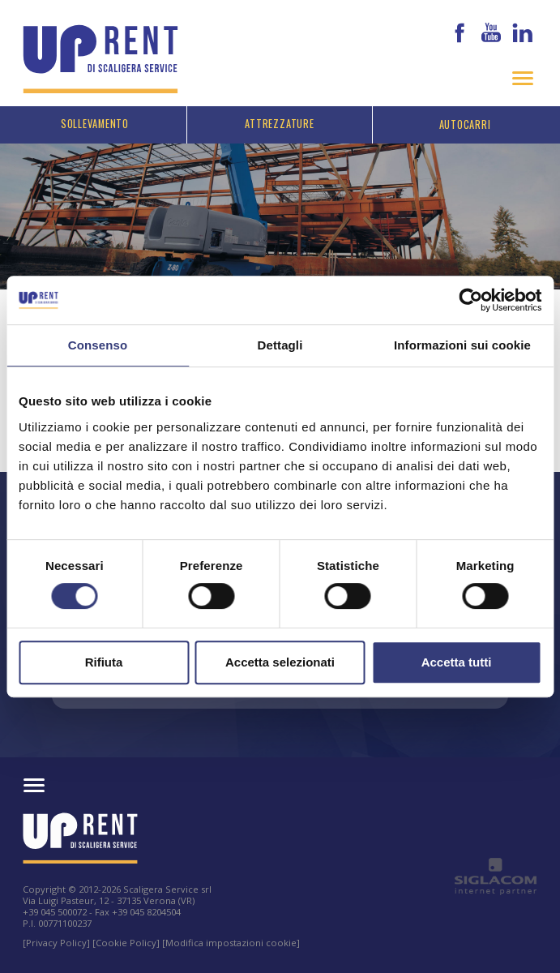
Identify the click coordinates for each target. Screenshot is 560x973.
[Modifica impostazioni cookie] (231, 943)
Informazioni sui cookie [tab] (462, 345)
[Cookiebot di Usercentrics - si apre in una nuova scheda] (470, 300)
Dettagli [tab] (280, 345)
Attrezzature (279, 124)
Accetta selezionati (280, 662)
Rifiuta (104, 662)
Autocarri (465, 124)
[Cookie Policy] (126, 943)
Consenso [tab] (98, 345)
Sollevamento (95, 124)
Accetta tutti (457, 662)
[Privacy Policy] (56, 943)
